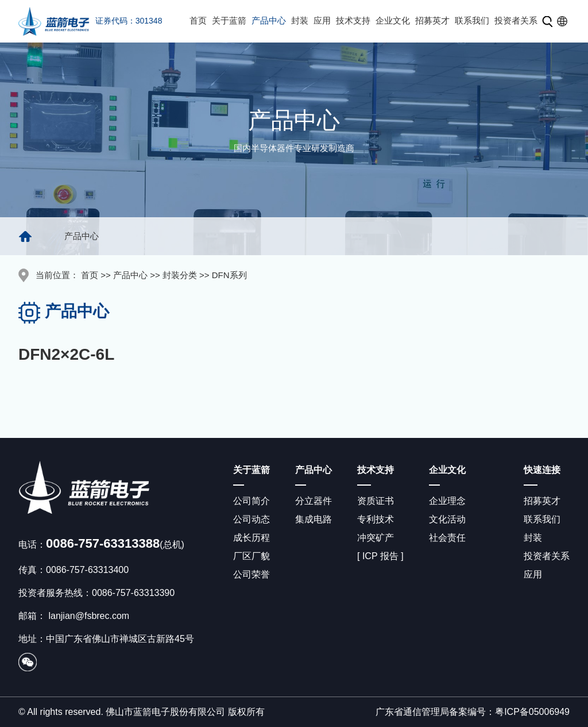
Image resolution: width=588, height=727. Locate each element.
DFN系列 (229, 275)
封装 (300, 20)
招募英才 (432, 20)
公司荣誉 (252, 574)
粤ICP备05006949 (532, 712)
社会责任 (447, 538)
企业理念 (447, 501)
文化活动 (447, 519)
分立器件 (314, 501)
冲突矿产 (376, 538)
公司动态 (252, 519)
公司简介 (252, 501)
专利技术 (376, 519)
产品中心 (269, 20)
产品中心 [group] (82, 236)
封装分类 (180, 275)
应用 (322, 20)
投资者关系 (516, 20)
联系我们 (472, 20)
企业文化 (393, 20)
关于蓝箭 (229, 20)
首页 (198, 20)
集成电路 (314, 519)
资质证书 (376, 501)
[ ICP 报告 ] (380, 556)
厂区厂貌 (252, 556)
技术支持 (353, 20)
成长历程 (252, 538)
